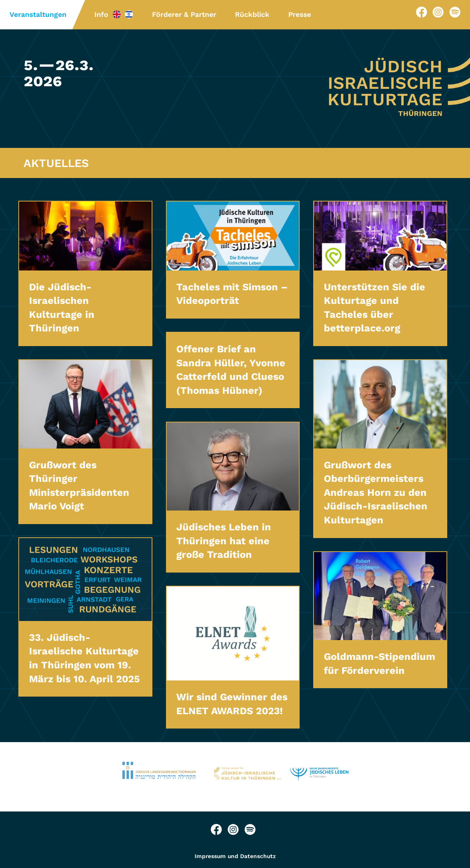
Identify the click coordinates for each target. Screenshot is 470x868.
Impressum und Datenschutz (235, 856)
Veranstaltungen (38, 14)
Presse (300, 14)
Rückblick (252, 14)
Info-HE (129, 14)
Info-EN (117, 14)
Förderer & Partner (184, 14)
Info (101, 14)
